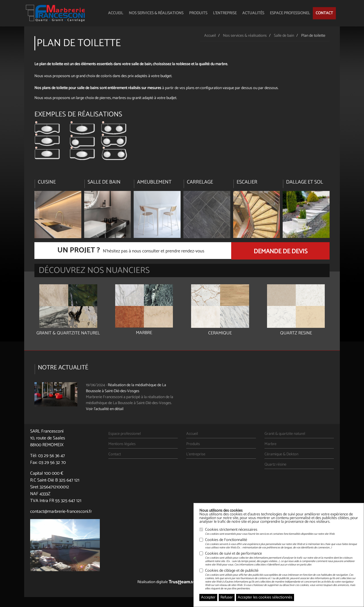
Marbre (270, 444)
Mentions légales (122, 444)
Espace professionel (290, 13)
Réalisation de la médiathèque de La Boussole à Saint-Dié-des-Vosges (126, 388)
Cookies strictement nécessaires (270, 532)
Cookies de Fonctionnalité (282, 544)
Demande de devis (281, 252)
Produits (198, 13)
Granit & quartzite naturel (285, 434)
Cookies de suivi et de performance (282, 559)
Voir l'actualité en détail (105, 409)
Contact (324, 13)
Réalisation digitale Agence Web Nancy (182, 582)
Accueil (116, 13)
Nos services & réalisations (156, 13)
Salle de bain (284, 36)
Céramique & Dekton (281, 454)
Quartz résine (275, 465)
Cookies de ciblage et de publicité (282, 579)
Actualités (253, 13)
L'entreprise (225, 13)
